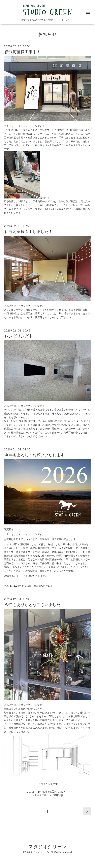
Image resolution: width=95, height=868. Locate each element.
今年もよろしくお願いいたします (35, 455)
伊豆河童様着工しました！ (29, 232)
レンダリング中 (19, 336)
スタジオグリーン (48, 847)
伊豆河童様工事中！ (23, 52)
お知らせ (48, 34)
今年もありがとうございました (33, 605)
